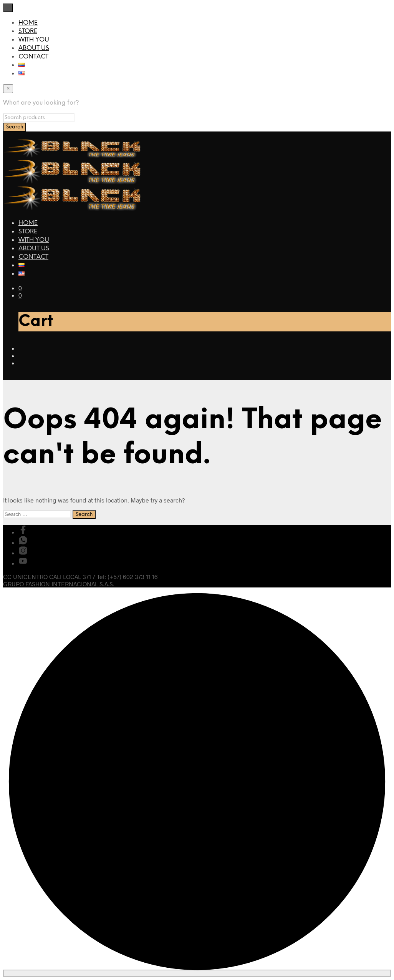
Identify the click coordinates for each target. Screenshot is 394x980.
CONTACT (33, 57)
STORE (28, 31)
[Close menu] (8, 8)
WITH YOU (34, 40)
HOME (28, 23)
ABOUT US (34, 48)
